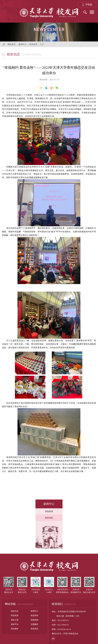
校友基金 (34, 629)
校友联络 (34, 615)
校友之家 (15, 620)
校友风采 (15, 615)
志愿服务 (34, 624)
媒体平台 (15, 624)
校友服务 (15, 629)
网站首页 (12, 44)
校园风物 (34, 620)
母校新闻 (49, 511)
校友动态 (33, 44)
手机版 (87, 5)
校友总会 (15, 611)
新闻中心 (23, 44)
